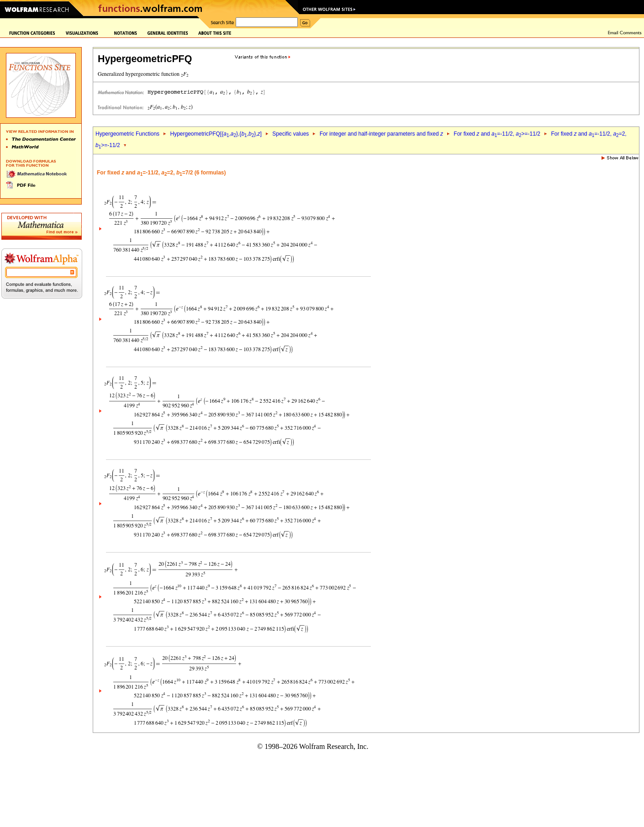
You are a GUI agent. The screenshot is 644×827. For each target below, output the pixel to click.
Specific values (290, 134)
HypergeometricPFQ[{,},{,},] (216, 134)
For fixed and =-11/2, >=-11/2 (497, 134)
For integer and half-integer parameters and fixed (381, 134)
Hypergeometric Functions (127, 134)
